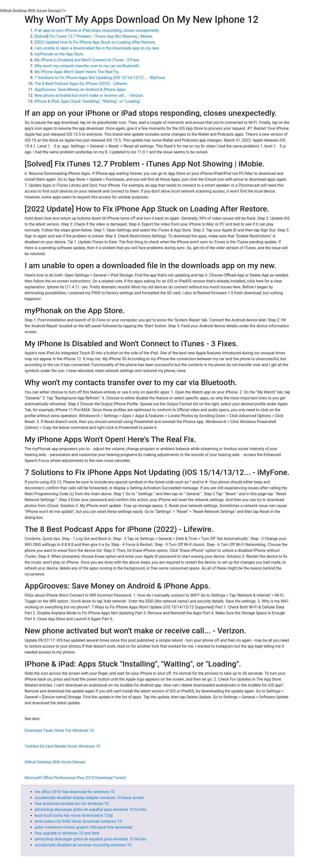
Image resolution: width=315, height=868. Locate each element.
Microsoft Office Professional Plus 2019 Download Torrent (75, 778)
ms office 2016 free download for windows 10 (75, 792)
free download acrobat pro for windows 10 (72, 804)
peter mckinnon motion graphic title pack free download (83, 827)
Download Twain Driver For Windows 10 (59, 730)
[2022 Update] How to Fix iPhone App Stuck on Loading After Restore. (95, 42)
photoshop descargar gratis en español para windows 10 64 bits (91, 810)
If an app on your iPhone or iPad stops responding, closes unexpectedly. (97, 30)
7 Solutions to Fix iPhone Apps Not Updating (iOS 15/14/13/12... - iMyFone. (100, 78)
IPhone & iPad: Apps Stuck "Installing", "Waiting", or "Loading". (88, 101)
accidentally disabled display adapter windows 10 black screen (89, 798)
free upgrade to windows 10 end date (67, 833)
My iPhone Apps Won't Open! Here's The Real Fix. (77, 72)
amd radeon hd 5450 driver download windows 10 (78, 821)
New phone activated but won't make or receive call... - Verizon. (89, 95)
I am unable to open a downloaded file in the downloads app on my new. (97, 48)
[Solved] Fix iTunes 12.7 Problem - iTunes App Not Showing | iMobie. (94, 36)
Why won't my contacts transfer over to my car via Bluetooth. (87, 66)
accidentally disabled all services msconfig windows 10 (83, 845)
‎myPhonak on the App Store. (59, 54)
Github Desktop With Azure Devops (55, 762)
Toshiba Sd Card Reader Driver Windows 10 (62, 746)
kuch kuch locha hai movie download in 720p (74, 815)
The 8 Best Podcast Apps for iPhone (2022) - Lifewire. (81, 84)
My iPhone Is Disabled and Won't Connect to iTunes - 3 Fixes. (87, 60)
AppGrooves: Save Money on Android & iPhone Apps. (81, 90)
